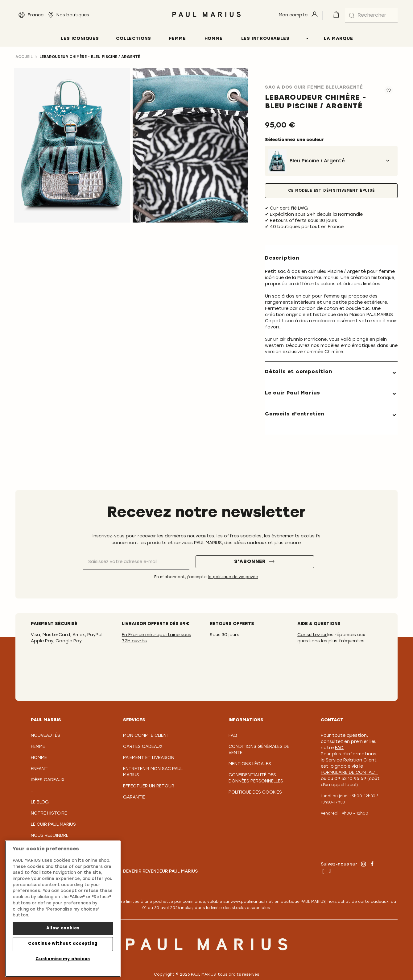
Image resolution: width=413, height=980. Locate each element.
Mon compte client (146, 736)
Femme (38, 747)
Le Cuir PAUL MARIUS (53, 825)
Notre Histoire (49, 813)
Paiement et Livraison (149, 758)
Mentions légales (250, 764)
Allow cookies (63, 928)
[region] (63, 909)
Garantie (134, 797)
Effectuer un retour (149, 786)
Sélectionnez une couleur (294, 140)
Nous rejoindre (50, 836)
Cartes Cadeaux (143, 747)
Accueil (24, 57)
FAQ (233, 736)
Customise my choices (63, 959)
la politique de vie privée (233, 577)
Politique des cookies (255, 792)
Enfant (39, 769)
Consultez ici (312, 635)
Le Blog (40, 802)
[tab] (331, 372)
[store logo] (207, 19)
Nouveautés (45, 736)
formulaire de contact (349, 773)
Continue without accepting (63, 944)
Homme (39, 758)
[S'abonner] (255, 562)
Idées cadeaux (48, 780)
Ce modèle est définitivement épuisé (331, 191)
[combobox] (371, 15)
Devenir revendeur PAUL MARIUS (160, 872)
